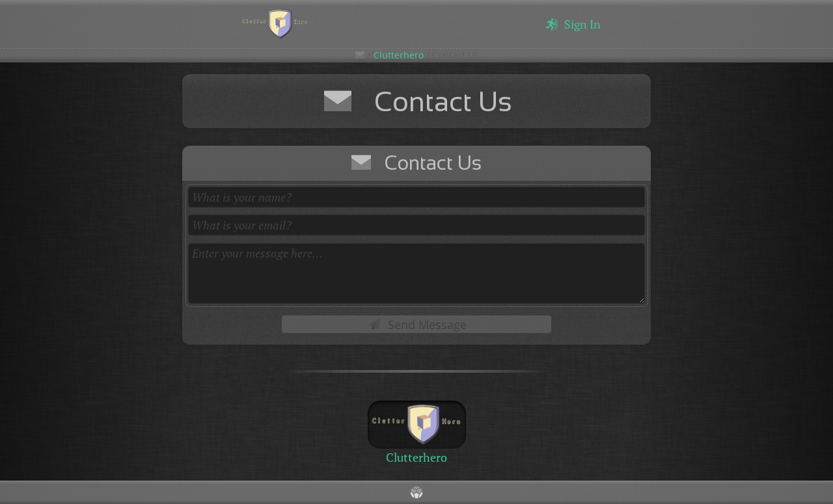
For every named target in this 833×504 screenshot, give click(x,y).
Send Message (416, 325)
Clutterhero (399, 55)
